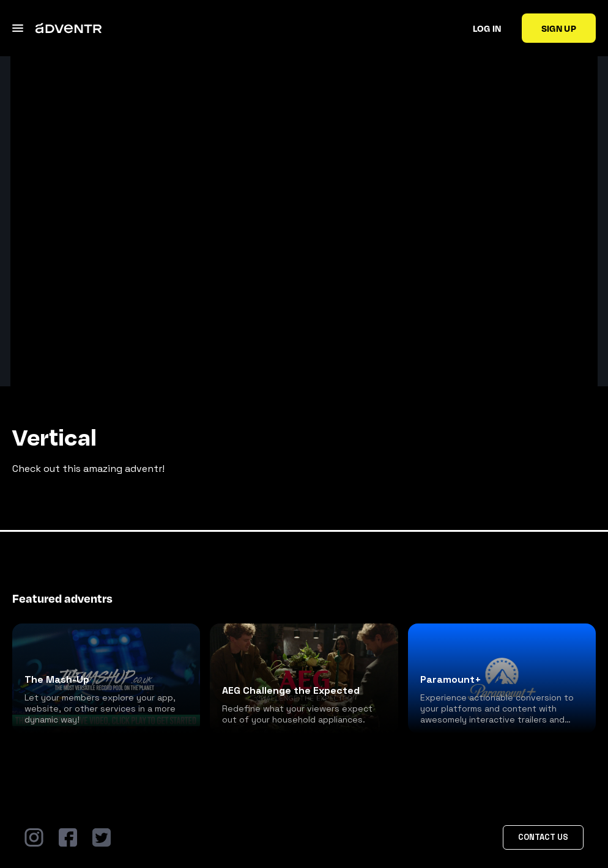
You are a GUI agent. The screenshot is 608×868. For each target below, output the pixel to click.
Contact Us (543, 837)
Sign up (559, 28)
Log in (487, 28)
